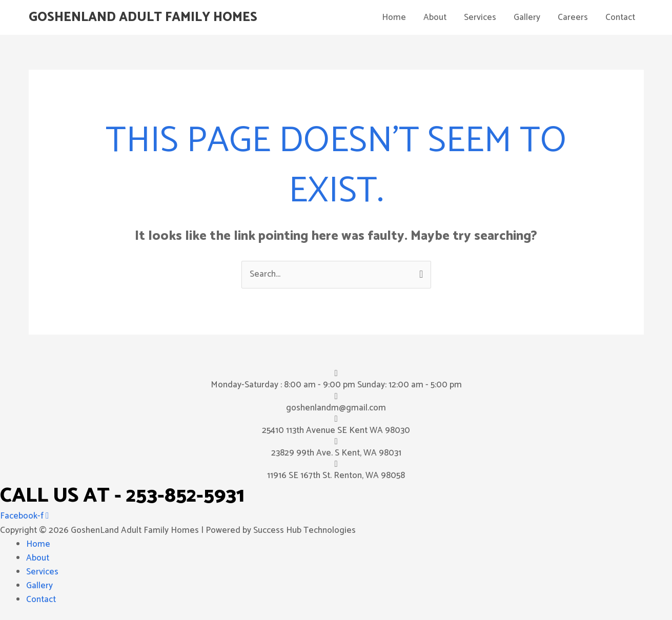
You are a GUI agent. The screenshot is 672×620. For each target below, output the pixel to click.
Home (394, 17)
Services (480, 17)
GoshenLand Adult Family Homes (143, 17)
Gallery (527, 17)
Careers (573, 17)
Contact (620, 17)
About (435, 17)
